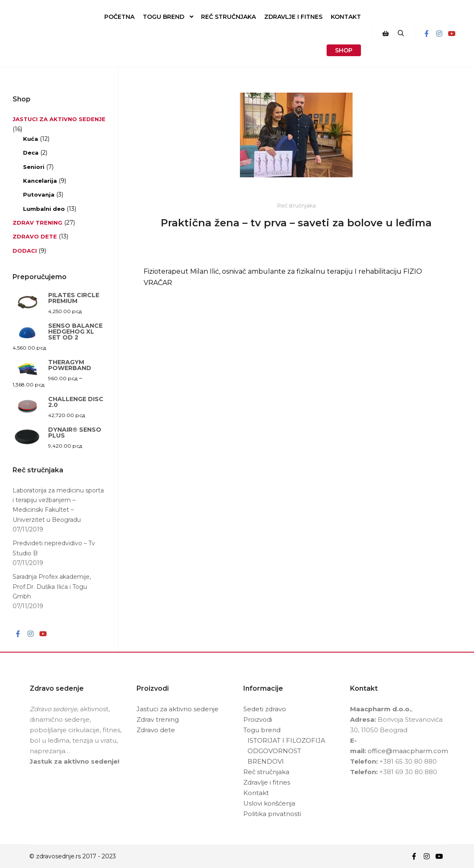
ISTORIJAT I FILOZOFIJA (286, 740)
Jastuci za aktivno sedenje (59, 119)
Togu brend (262, 730)
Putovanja (39, 194)
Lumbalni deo (44, 209)
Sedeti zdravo (265, 709)
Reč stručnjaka (296, 206)
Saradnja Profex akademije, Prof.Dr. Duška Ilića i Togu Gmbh (52, 587)
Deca (31, 153)
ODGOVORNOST (274, 751)
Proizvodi (258, 719)
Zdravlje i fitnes (267, 782)
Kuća (31, 139)
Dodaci (25, 251)
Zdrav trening (37, 223)
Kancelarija (40, 181)
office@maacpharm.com (408, 751)
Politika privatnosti (272, 814)
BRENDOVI (266, 761)
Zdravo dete (35, 236)
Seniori (34, 167)
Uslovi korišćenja (269, 803)
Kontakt (256, 793)
